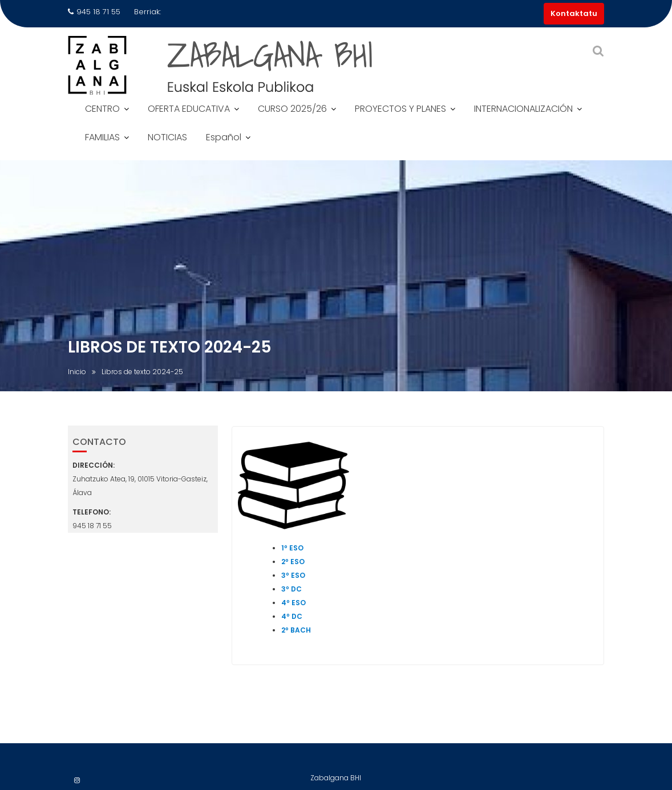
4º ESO (294, 603)
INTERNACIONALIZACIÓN (523, 109)
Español (224, 137)
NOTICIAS (167, 137)
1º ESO (292, 548)
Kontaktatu (574, 13)
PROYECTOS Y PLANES (400, 109)
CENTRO (102, 109)
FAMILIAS (102, 137)
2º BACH (296, 631)
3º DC (292, 590)
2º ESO (293, 562)
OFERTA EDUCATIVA (189, 109)
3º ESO (293, 576)
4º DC (292, 617)
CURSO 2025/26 (292, 109)
